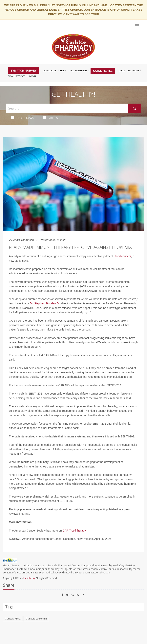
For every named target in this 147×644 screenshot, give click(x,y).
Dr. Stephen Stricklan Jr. (45, 303)
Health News (22, 118)
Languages (50, 71)
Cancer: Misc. (13, 619)
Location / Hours (129, 71)
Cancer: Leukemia (36, 619)
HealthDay (29, 578)
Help (63, 71)
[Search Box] (67, 108)
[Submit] (134, 108)
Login (32, 76)
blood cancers (123, 256)
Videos (51, 118)
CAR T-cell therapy (74, 531)
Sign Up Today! (17, 76)
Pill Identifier (78, 71)
